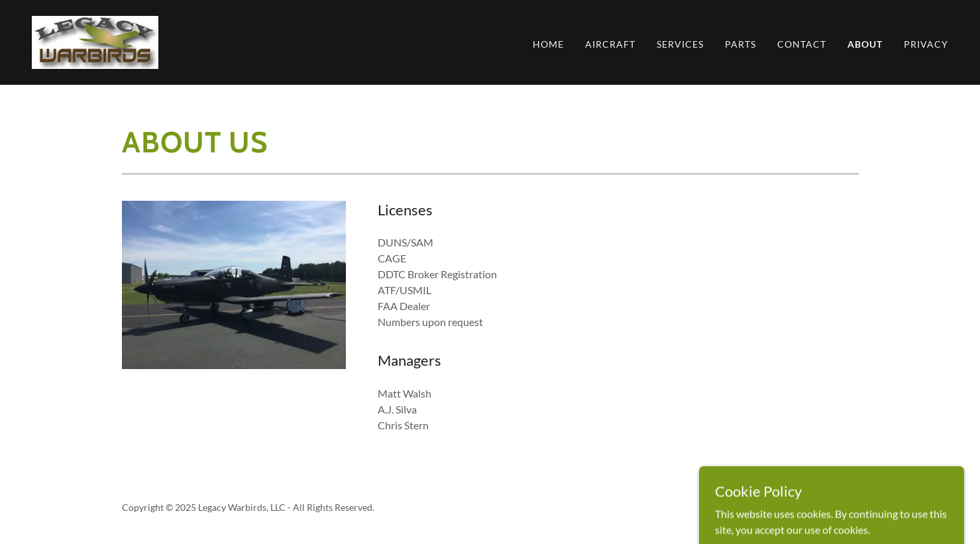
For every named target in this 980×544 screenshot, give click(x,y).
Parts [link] (740, 44)
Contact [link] (802, 44)
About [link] (865, 44)
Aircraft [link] (610, 44)
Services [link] (680, 44)
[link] (95, 41)
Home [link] (548, 44)
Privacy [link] (926, 44)
